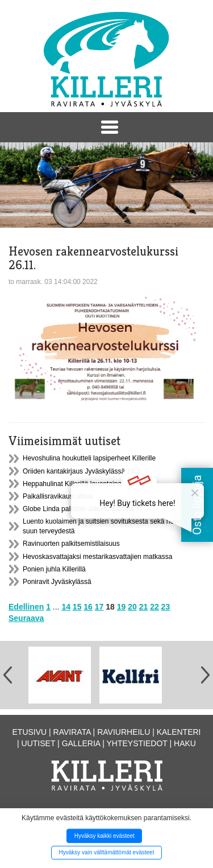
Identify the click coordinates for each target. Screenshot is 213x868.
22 (154, 607)
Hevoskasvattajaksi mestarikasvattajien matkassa (97, 557)
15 (77, 607)
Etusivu (30, 732)
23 (166, 607)
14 (66, 607)
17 (99, 607)
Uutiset (39, 743)
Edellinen (26, 607)
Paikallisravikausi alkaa (58, 496)
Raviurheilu (124, 732)
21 (144, 607)
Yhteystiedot (137, 743)
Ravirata (72, 732)
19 (122, 607)
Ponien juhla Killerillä (54, 569)
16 (88, 607)
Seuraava (26, 618)
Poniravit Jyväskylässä (57, 582)
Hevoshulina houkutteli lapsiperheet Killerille (89, 458)
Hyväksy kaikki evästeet (105, 836)
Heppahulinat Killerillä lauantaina (72, 484)
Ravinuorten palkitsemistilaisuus (71, 544)
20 (132, 607)
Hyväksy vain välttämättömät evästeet (107, 852)
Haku (185, 743)
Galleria (81, 743)
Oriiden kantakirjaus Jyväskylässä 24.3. (82, 471)
